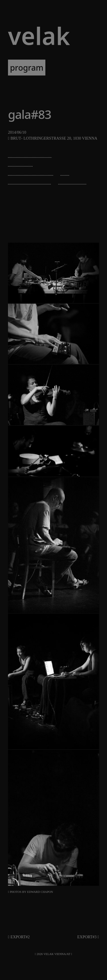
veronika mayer (30, 181)
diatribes (20, 163)
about (65, 83)
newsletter (28, 83)
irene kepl (72, 181)
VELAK (39, 36)
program (27, 68)
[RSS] (72, 954)
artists (63, 68)
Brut (16, 138)
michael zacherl (30, 154)
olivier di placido (31, 171)
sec (65, 171)
